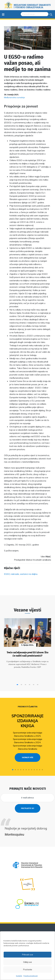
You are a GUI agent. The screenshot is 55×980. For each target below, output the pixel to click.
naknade (15, 574)
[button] (17, 685)
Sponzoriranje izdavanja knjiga (27, 721)
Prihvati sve (27, 955)
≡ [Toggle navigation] (3, 14)
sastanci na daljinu (29, 574)
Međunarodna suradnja (14, 97)
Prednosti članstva (28, 707)
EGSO (7, 574)
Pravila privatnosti (31, 976)
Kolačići (19, 976)
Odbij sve (27, 962)
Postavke (28, 970)
